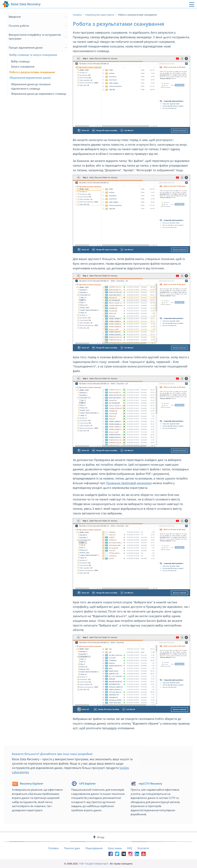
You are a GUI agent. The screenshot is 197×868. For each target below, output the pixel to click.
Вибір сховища (20, 61)
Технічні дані (72, 848)
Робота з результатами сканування (32, 72)
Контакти (143, 848)
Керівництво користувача (100, 15)
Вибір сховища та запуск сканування (33, 55)
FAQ (130, 848)
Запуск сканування (23, 67)
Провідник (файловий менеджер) (129, 483)
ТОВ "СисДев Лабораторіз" (94, 864)
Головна (77, 15)
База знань (115, 848)
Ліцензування (94, 848)
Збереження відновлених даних (30, 78)
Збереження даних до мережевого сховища (38, 94)
